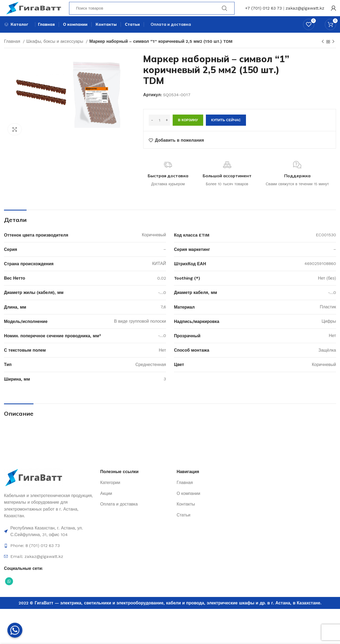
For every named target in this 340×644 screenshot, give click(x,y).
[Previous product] (323, 52)
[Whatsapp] (15, 630)
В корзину (188, 130)
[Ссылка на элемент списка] (49, 541)
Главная (13, 51)
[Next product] (333, 52)
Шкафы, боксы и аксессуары (55, 51)
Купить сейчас (226, 130)
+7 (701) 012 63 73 (263, 12)
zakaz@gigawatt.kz (305, 12)
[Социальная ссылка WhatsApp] (9, 591)
